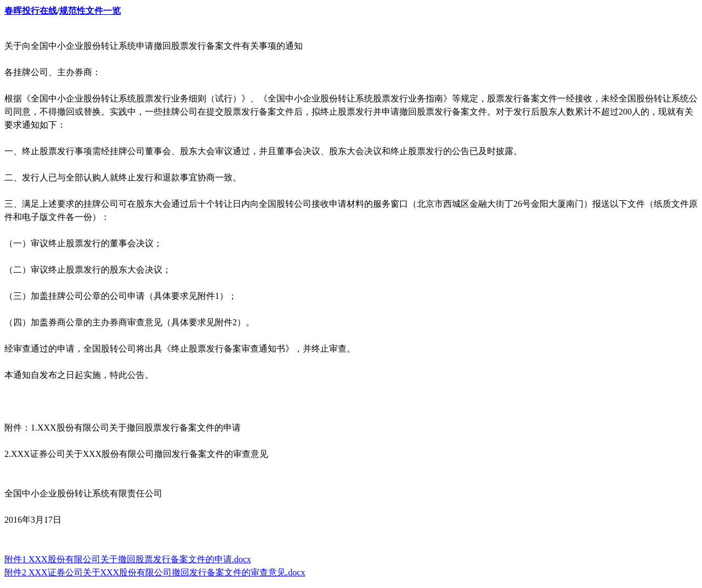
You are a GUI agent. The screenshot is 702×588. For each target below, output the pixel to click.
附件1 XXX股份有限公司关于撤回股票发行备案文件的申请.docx (128, 559)
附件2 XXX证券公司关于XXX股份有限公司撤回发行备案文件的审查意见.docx (155, 572)
